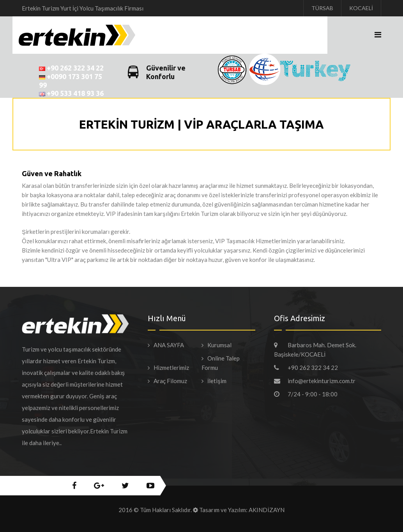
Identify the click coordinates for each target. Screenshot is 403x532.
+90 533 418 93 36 (71, 93)
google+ (99, 486)
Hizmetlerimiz (171, 368)
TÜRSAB (322, 8)
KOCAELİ (361, 8)
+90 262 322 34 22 (71, 68)
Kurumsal (219, 345)
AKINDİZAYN (266, 510)
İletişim (217, 381)
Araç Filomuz (170, 381)
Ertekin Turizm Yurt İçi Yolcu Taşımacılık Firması (83, 8)
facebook (74, 486)
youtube (150, 486)
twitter (125, 486)
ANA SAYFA (169, 345)
